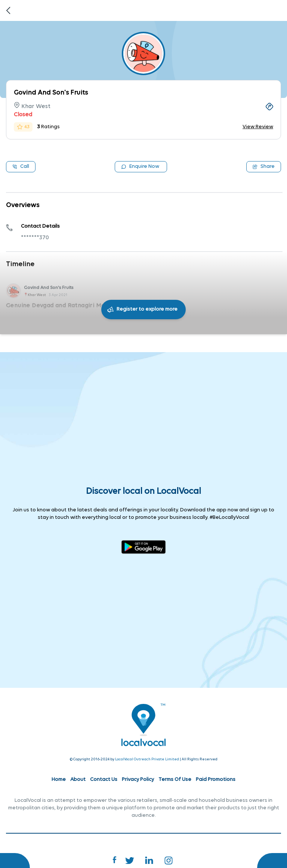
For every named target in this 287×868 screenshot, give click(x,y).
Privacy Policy (138, 780)
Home (59, 780)
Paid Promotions (216, 780)
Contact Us (104, 780)
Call (21, 167)
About (78, 780)
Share (264, 167)
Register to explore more (147, 309)
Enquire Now (140, 167)
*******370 (35, 238)
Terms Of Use (175, 780)
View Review (258, 127)
